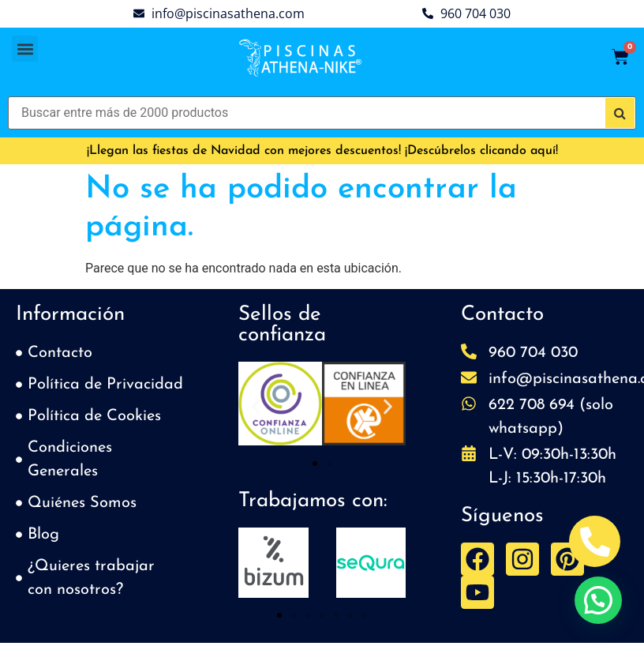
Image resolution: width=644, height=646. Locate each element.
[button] (25, 49)
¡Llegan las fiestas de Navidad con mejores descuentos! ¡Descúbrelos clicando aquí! (322, 151)
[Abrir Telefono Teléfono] (595, 541)
